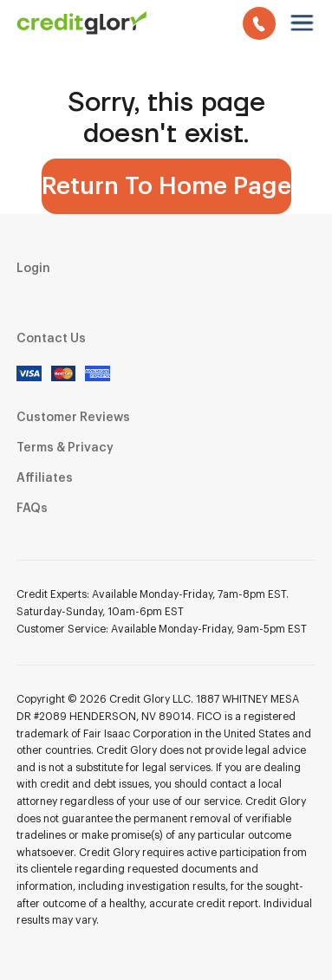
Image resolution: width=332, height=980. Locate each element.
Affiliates (45, 478)
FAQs (32, 509)
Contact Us (51, 339)
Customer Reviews (73, 418)
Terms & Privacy (65, 448)
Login (33, 269)
